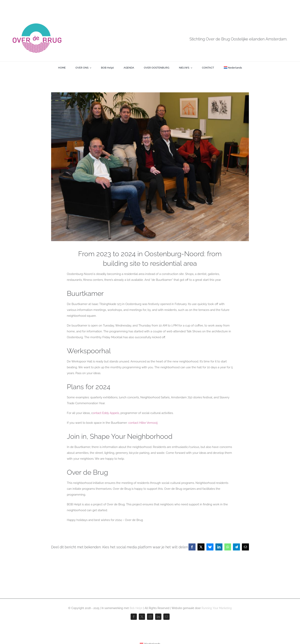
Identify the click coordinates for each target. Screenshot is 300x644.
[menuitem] (233, 68)
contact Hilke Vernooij (143, 423)
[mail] (166, 617)
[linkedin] (158, 617)
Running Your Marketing (217, 608)
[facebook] (134, 617)
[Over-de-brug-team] (150, 167)
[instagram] (150, 617)
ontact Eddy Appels (106, 413)
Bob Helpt (136, 608)
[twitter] (142, 617)
